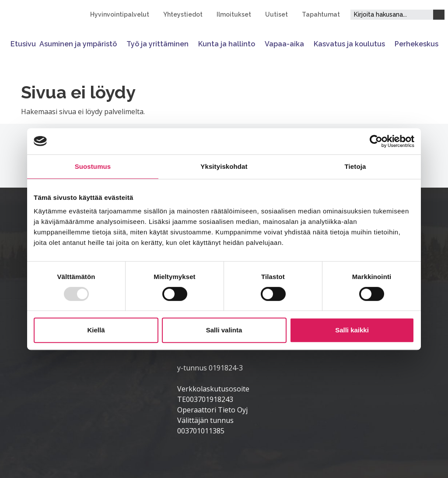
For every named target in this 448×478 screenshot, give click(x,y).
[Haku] (439, 15)
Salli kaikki (352, 330)
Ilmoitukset (234, 14)
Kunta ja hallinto (227, 44)
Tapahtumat (321, 14)
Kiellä (96, 330)
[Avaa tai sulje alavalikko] (120, 44)
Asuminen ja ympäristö (78, 44)
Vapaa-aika (284, 44)
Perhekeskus (416, 44)
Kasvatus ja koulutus (349, 44)
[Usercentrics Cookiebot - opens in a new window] (376, 141)
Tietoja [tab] (355, 166)
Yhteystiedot (183, 14)
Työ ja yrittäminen (157, 44)
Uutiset (276, 14)
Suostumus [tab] (93, 166)
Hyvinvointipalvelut (120, 14)
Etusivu (23, 44)
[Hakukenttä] (392, 15)
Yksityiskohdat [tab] (224, 166)
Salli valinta (224, 330)
